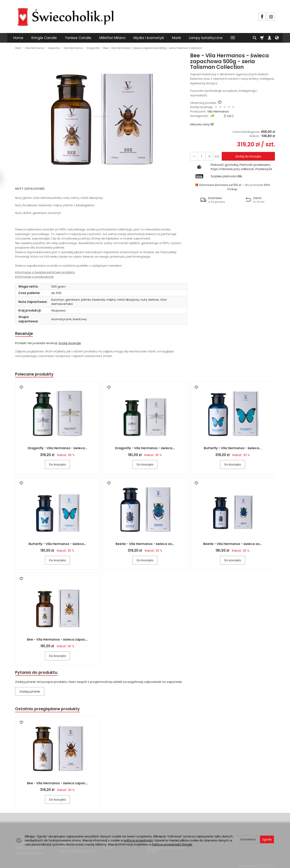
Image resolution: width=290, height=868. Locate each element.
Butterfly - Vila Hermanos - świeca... (233, 449)
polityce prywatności (138, 840)
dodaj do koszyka (247, 156)
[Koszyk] (262, 38)
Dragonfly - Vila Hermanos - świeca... (57, 449)
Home (18, 38)
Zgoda (267, 839)
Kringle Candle (44, 38)
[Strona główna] (65, 16)
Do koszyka (57, 465)
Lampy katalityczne (206, 38)
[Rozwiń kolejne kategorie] (233, 38)
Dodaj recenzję (70, 343)
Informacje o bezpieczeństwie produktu (45, 272)
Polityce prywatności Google (172, 844)
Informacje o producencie (34, 277)
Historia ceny (202, 124)
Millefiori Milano (112, 38)
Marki (176, 38)
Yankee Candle (78, 38)
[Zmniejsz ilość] (208, 156)
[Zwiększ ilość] (194, 156)
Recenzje (25, 334)
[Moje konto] (269, 38)
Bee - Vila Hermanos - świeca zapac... (57, 640)
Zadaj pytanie (30, 692)
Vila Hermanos (218, 111)
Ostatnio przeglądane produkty (49, 710)
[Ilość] (201, 156)
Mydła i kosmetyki (149, 38)
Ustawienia (248, 839)
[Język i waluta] (277, 38)
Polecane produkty (35, 375)
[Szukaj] (255, 38)
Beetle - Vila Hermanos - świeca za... (145, 544)
